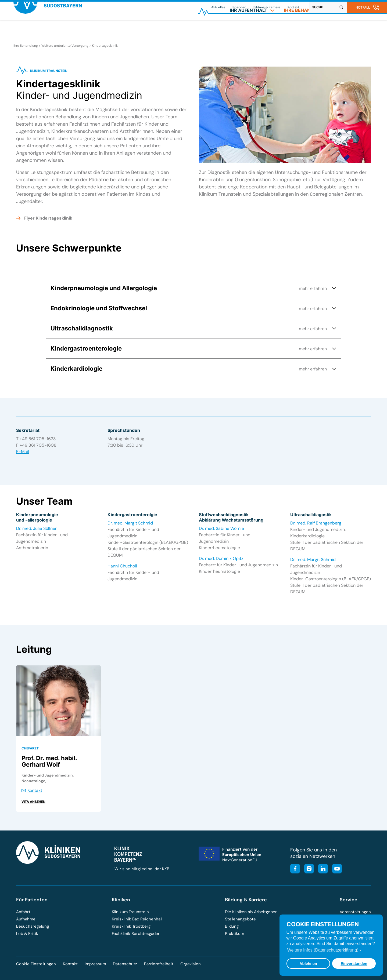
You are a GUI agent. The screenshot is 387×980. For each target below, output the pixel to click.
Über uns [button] (357, 28)
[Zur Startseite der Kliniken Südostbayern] (48, 30)
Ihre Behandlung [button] (308, 28)
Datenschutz (125, 964)
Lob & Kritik (27, 934)
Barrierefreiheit (159, 964)
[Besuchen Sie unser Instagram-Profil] (307, 869)
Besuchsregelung (33, 926)
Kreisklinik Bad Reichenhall (137, 919)
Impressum (95, 964)
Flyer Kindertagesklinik (48, 218)
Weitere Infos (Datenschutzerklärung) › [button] (324, 950)
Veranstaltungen (355, 912)
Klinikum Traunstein (130, 912)
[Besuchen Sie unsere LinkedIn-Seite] (321, 869)
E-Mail (23, 452)
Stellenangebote (240, 919)
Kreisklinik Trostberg (131, 926)
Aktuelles (218, 7)
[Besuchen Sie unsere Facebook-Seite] (295, 869)
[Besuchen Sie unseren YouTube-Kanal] (335, 869)
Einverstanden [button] (354, 964)
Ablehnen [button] (308, 964)
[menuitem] (252, 28)
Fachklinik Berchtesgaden (136, 934)
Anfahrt (23, 912)
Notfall (363, 7)
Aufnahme (26, 919)
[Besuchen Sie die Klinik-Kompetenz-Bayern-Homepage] (128, 860)
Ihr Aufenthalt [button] (252, 28)
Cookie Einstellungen (36, 964)
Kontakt (293, 7)
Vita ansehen (33, 802)
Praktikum (234, 934)
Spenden (239, 7)
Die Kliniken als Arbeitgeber (251, 912)
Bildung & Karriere (267, 7)
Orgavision (191, 964)
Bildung (232, 926)
